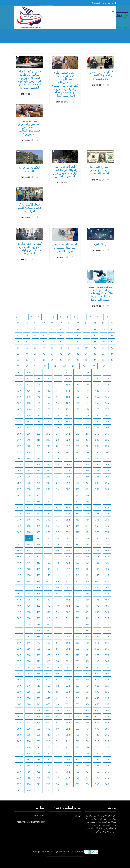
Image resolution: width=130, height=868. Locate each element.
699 (38, 735)
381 (58, 538)
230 (48, 446)
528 (29, 630)
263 (78, 464)
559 (38, 649)
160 (48, 403)
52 (44, 341)
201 (58, 427)
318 (29, 501)
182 (68, 415)
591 (58, 667)
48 (112, 335)
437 (19, 575)
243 (78, 452)
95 (103, 360)
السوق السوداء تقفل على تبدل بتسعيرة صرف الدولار (65, 248)
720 (48, 747)
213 (78, 434)
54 (61, 341)
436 (107, 569)
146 (107, 391)
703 (78, 735)
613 (78, 679)
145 (97, 391)
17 (52, 323)
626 (107, 686)
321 (58, 501)
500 (48, 612)
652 (68, 704)
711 (58, 741)
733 (78, 753)
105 (93, 366)
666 (107, 710)
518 (29, 624)
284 (87, 477)
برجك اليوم (101, 244)
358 (29, 526)
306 (107, 489)
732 (68, 753)
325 (97, 501)
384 (87, 538)
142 (68, 391)
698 (29, 735)
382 (68, 538)
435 (97, 569)
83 (103, 354)
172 (68, 409)
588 (29, 667)
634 (87, 692)
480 (48, 600)
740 (48, 759)
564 (87, 649)
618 (29, 686)
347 (19, 520)
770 (48, 778)
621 (58, 686)
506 (107, 612)
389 (38, 544)
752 (68, 766)
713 (78, 741)
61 (18, 348)
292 (68, 483)
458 (29, 587)
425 (97, 563)
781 (58, 784)
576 (107, 655)
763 (78, 772)
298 (29, 489)
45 (86, 335)
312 (68, 495)
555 (97, 643)
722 (68, 747)
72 (112, 348)
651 (58, 704)
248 (29, 458)
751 (58, 766)
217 (19, 440)
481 (58, 600)
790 (48, 790)
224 (87, 440)
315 (97, 495)
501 (58, 612)
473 (78, 593)
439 (38, 575)
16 (44, 323)
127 (19, 384)
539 (38, 636)
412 (68, 557)
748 (29, 766)
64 (44, 348)
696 (107, 729)
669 (38, 716)
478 (29, 600)
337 (19, 514)
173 (78, 409)
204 (87, 427)
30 (61, 329)
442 (68, 575)
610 (48, 679)
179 (38, 415)
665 (97, 710)
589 (38, 667)
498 (29, 612)
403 (78, 550)
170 (48, 409)
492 (68, 606)
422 (68, 563)
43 (69, 335)
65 (52, 348)
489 (38, 606)
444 (87, 575)
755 (97, 766)
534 (87, 630)
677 (19, 722)
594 (87, 667)
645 (97, 698)
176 (107, 409)
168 (29, 409)
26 (27, 329)
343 (78, 514)
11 (98, 317)
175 (97, 409)
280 (48, 477)
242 (68, 452)
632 (68, 692)
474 (87, 593)
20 (78, 323)
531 (58, 630)
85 (18, 360)
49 (18, 341)
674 (87, 716)
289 (38, 483)
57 (86, 341)
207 (19, 434)
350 (48, 520)
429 (38, 569)
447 (19, 581)
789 (38, 790)
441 (58, 575)
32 (78, 329)
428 (29, 569)
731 (58, 753)
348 (29, 520)
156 (107, 397)
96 (112, 360)
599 (38, 673)
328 (29, 507)
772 (68, 778)
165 (97, 403)
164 (87, 403)
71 (103, 348)
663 (78, 710)
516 (107, 618)
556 (107, 643)
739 (38, 759)
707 (19, 741)
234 (87, 446)
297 (19, 489)
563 (78, 649)
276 (107, 471)
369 (38, 532)
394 (87, 544)
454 (87, 581)
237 (19, 452)
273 (78, 471)
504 (87, 612)
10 (90, 317)
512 (68, 618)
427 (19, 569)
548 (29, 643)
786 (107, 784)
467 (19, 593)
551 (58, 643)
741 (58, 759)
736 (107, 753)
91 (69, 360)
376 (107, 532)
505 (97, 612)
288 (29, 483)
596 (107, 667)
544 (87, 636)
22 (95, 323)
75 (35, 354)
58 (95, 341)
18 (61, 323)
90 (61, 360)
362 (68, 526)
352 (68, 520)
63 (35, 348)
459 (38, 587)
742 (68, 759)
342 (68, 514)
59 (103, 341)
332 (68, 507)
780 (48, 784)
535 (97, 630)
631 (58, 692)
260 (48, 464)
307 (19, 495)
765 (97, 772)
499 (38, 612)
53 (52, 341)
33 (86, 329)
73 (18, 354)
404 (87, 550)
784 (87, 784)
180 (48, 415)
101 (54, 366)
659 (38, 710)
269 (38, 471)
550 (48, 643)
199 (38, 427)
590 (48, 667)
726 (107, 747)
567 (19, 655)
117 (19, 378)
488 (29, 606)
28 (44, 329)
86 (27, 360)
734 (87, 753)
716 (107, 741)
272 (68, 471)
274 (87, 471)
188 (29, 421)
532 (68, 630)
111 (58, 372)
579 (38, 661)
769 (38, 778)
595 (97, 667)
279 (38, 477)
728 (29, 753)
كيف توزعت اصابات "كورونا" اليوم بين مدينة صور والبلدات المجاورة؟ (30, 248)
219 (38, 440)
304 (87, 489)
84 (112, 354)
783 (78, 784)
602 (68, 673)
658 (29, 710)
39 (35, 335)
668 (29, 716)
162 (68, 403)
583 (78, 661)
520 (48, 624)
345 (97, 514)
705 (97, 735)
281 (58, 477)
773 (78, 778)
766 (107, 772)
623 (78, 686)
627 (19, 692)
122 (68, 378)
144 (87, 391)
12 (107, 317)
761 (58, 772)
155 (97, 397)
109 (38, 372)
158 (29, 403)
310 (48, 495)
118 (29, 378)
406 (107, 550)
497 (19, 612)
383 (78, 538)
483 (78, 600)
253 (78, 458)
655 (97, 704)
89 (52, 360)
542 (68, 636)
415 (97, 557)
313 (78, 495)
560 (48, 649)
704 (87, 735)
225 (97, 440)
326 (107, 501)
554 (87, 643)
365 (97, 526)
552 (68, 643)
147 (19, 397)
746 (107, 759)
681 (58, 722)
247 (19, 458)
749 (38, 766)
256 (107, 458)
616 (107, 679)
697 (19, 735)
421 (58, 563)
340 (48, 514)
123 (78, 378)
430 (48, 569)
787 (19, 790)
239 (38, 452)
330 (48, 507)
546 (107, 636)
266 (107, 464)
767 (19, 778)
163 (78, 403)
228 (29, 446)
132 (68, 384)
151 (58, 397)
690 (48, 729)
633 (78, 692)
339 (38, 514)
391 (58, 544)
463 (78, 587)
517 (19, 624)
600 (48, 673)
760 (48, 772)
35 (103, 329)
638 (29, 698)
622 (68, 686)
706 (107, 735)
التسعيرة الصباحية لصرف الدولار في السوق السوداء (100, 170)
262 (68, 464)
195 (97, 421)
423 (78, 563)
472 (68, 593)
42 (61, 335)
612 (68, 679)
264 (87, 464)
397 (19, 550)
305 (97, 489)
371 (58, 532)
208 (29, 434)
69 (86, 348)
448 (29, 581)
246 (107, 452)
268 (29, 471)
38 (27, 335)
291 (58, 483)
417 (19, 563)
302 (68, 489)
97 (18, 366)
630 (48, 692)
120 (48, 378)
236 (107, 446)
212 (68, 434)
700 (48, 735)
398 (29, 550)
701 (58, 735)
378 (29, 538)
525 (97, 624)
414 (87, 557)
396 (107, 544)
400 (48, 550)
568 (29, 655)
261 (58, 464)
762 (68, 772)
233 (78, 446)
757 (19, 772)
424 (87, 563)
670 (48, 716)
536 (107, 630)
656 (107, 704)
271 (58, 471)
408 (29, 557)
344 (87, 514)
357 (19, 526)
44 (78, 335)
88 (44, 360)
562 (68, 649)
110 (48, 372)
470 (48, 593)
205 (97, 427)
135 (97, 384)
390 (48, 544)
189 (38, 421)
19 (69, 323)
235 (97, 446)
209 (38, 434)
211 (58, 434)
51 (35, 341)
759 (38, 772)
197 (19, 427)
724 (87, 747)
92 (78, 360)
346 (107, 514)
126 (107, 378)
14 (27, 323)
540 (48, 636)
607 (19, 679)
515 (97, 618)
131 (58, 384)
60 (112, 341)
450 (48, 581)
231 (58, 446)
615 (97, 679)
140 (48, 391)
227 (19, 446)
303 (78, 489)
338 (29, 514)
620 (48, 686)
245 (97, 452)
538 (29, 636)
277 (19, 477)
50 (27, 341)
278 (29, 477)
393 (78, 544)
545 (97, 636)
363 (78, 526)
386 (107, 538)
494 (87, 606)
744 (87, 759)
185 (97, 415)
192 (68, 421)
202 (68, 427)
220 (48, 440)
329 (38, 507)
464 (87, 587)
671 (58, 716)
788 (29, 790)
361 (58, 526)
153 (78, 397)
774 (87, 778)
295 (97, 483)
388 (29, 544)
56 (78, 341)
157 (19, 403)
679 (38, 722)
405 (97, 550)
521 (58, 624)
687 (19, 729)
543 (78, 636)
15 (35, 323)
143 (78, 391)
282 (68, 477)
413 (78, 557)
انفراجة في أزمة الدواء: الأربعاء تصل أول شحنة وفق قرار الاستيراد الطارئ (65, 171)
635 (97, 692)
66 (61, 348)
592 (68, 667)
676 (107, 716)
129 (38, 384)
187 (19, 421)
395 (97, 544)
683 (78, 722)
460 (48, 587)
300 (48, 489)
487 (19, 606)
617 (19, 686)
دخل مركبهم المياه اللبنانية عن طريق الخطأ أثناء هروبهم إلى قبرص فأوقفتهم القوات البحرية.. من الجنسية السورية (30, 79)
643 (78, 698)
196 (107, 421)
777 (19, 784)
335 (97, 507)
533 (78, 630)
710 (48, 741)
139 (38, 391)
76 (44, 354)
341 (58, 514)
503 (78, 612)
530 (48, 630)
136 (107, 384)
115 (97, 372)
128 (29, 384)
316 (107, 495)
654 (87, 704)
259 (38, 464)
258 (29, 464)
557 (19, 649)
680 (48, 722)
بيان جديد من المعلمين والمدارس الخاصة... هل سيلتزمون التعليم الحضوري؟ (30, 127)
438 (29, 575)
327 (19, 507)
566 (107, 649)
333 (78, 507)
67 (69, 348)
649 (38, 704)
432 (68, 569)
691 (58, 729)
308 (29, 495)
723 (78, 747)
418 (29, 563)
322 (68, 501)
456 (107, 581)
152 (68, 397)
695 (97, 729)
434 (87, 569)
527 (19, 630)
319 (38, 501)
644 (87, 698)
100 (44, 366)
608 (29, 679)
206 (107, 427)
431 (58, 569)
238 (29, 452)
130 (48, 384)
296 (107, 483)
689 (38, 729)
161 (58, 403)
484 (87, 600)
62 (27, 348)
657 (19, 710)
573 (78, 655)
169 (38, 409)
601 (58, 673)
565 (97, 649)
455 (97, 581)
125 (97, 378)
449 (38, 581)
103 (74, 366)
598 (29, 673)
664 (87, 710)
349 (38, 520)
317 (19, 501)
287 (19, 483)
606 (107, 673)
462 (68, 587)
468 (29, 593)
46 (95, 335)
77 (52, 354)
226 (107, 440)
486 (107, 600)
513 (78, 618)
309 (38, 495)
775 (97, 778)
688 (29, 729)
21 (86, 323)
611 (58, 679)
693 (78, 729)
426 (107, 563)
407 (19, 557)
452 (68, 581)
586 (107, 661)
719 (38, 747)
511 (58, 618)
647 (19, 704)
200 (48, 427)
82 (95, 354)
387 (19, 544)
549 (38, 643)
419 (38, 563)
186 (107, 415)
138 (29, 391)
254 (87, 458)
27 (35, 329)
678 (29, 722)
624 (87, 686)
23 (103, 323)
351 (58, 520)
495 (97, 606)
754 (87, 766)
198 (29, 427)
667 (19, 716)
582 (68, 661)
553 (78, 643)
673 (78, 716)
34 (95, 329)
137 (19, 391)
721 (58, 747)
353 (78, 520)
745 (97, 759)
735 (97, 753)
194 (87, 421)
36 (112, 329)
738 (29, 759)
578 (29, 661)
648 (29, 704)
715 (97, 741)
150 (48, 397)
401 (58, 550)
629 (38, 692)
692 (68, 729)
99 (35, 366)
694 (87, 729)
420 (48, 563)
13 (18, 323)
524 (87, 624)
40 (44, 335)
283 (78, 477)
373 (78, 532)
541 (58, 636)
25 (18, 329)
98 (27, 366)
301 (58, 489)
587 (19, 667)
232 (68, 446)
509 (38, 618)
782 (68, 784)
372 (68, 532)
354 (87, 520)
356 (107, 520)
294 (87, 483)
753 (78, 766)
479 (38, 600)
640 (48, 698)
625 (97, 686)
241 (58, 452)
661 (58, 710)
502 (68, 612)
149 (38, 397)
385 (97, 538)
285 (97, 477)
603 (78, 673)
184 (87, 415)
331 (58, 507)
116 (107, 372)
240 (48, 452)
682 (68, 722)
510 (48, 618)
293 (78, 483)
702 (68, 735)
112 (68, 372)
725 (97, 747)
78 (61, 354)
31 (69, 329)
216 (107, 434)
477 (19, 600)
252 (68, 458)
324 (87, 501)
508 (29, 618)
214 (87, 434)
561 (58, 649)
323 (78, 501)
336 (107, 507)
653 (78, 704)
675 (97, 716)
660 (48, 710)
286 (107, 477)
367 (19, 532)
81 (86, 354)
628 (29, 692)
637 (19, 698)
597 (19, 673)
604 (87, 673)
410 (48, 557)
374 (87, 532)
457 (19, 587)
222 (68, 440)
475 (97, 593)
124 (87, 378)
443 (78, 575)
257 (19, 464)
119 (38, 378)
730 (48, 753)
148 (29, 397)
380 (48, 538)
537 (19, 636)
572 (68, 655)
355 (97, 520)
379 (38, 538)
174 (87, 409)
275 (97, 471)
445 (97, 575)
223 (78, 440)
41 (52, 335)
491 (58, 606)
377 (19, 538)
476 (107, 593)
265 (97, 464)
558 (29, 649)
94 (95, 360)
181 (58, 415)
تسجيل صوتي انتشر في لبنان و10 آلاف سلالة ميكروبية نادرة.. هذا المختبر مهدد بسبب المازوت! (101, 293)
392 (68, 544)
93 (86, 360)
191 (58, 421)
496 (107, 606)
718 (29, 747)
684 (87, 722)
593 (78, 667)
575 (97, 655)
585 (97, 661)
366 (107, 526)
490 (48, 606)
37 (18, 335)
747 (19, 766)
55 (69, 341)
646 (107, 698)
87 (35, 360)
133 (78, 384)
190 (48, 421)
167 (19, 409)
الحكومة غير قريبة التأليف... (30, 169)
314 (87, 495)
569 (38, 655)
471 (58, 593)
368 (29, 532)
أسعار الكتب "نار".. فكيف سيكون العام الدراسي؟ (30, 208)
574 (87, 655)
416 (107, 557)
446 (107, 575)
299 (38, 489)
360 (48, 526)
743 (78, 759)
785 (97, 784)
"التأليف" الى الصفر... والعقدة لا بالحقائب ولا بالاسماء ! (101, 75)
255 (97, 458)
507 (19, 618)
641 (58, 698)
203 (78, 427)
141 (58, 391)
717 (19, 747)
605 (97, 673)
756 (107, 766)
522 (68, 624)
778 (29, 784)
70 (95, 348)
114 (87, 372)
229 (38, 446)
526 (107, 624)
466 (107, 587)
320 (48, 501)
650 (48, 704)
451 (58, 581)
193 (78, 421)
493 (78, 606)
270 (48, 471)
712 (68, 741)
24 (112, 323)
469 (38, 593)
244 (87, 452)
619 (38, 686)
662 (68, 710)
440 (48, 575)
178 (29, 415)
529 (38, 630)
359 (38, 526)
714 (87, 741)
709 (38, 741)
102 (64, 366)
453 (78, 581)
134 (87, 384)
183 (78, 415)
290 (48, 483)
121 (58, 378)
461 (58, 587)
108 (29, 372)
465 (97, 587)
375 (97, 532)
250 (48, 458)
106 (103, 366)
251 (58, 458)
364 (87, 526)
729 (38, 753)
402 (68, 550)
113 (78, 372)
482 (68, 600)
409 (38, 557)
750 (48, 766)
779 (38, 784)
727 (19, 753)
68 (78, 348)
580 (48, 661)
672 (68, 716)
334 (87, 507)
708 (29, 741)
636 (107, 692)
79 (69, 354)
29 (52, 329)
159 (38, 403)
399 (38, 550)
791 (58, 790)
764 (87, 772)
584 (87, 661)
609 (38, 679)
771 (58, 778)
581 (58, 661)
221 (58, 440)
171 (58, 409)
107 (19, 372)
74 (27, 354)
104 (84, 366)
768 (29, 778)
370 (48, 532)
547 (19, 643)
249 (38, 458)
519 (38, 624)
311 (58, 495)
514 (87, 618)
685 (97, 722)
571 (58, 655)
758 (29, 772)
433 (78, 569)
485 (97, 600)
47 (103, 335)
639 (38, 698)
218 (29, 440)
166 (107, 403)
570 (48, 655)
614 (87, 679)
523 (78, 624)
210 (48, 434)
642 (68, 698)
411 (58, 557)
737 (19, 759)
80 (78, 354)
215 (97, 434)
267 (19, 471)
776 (107, 778)
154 (87, 397)
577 (19, 661)
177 (19, 415)
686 (107, 722)
